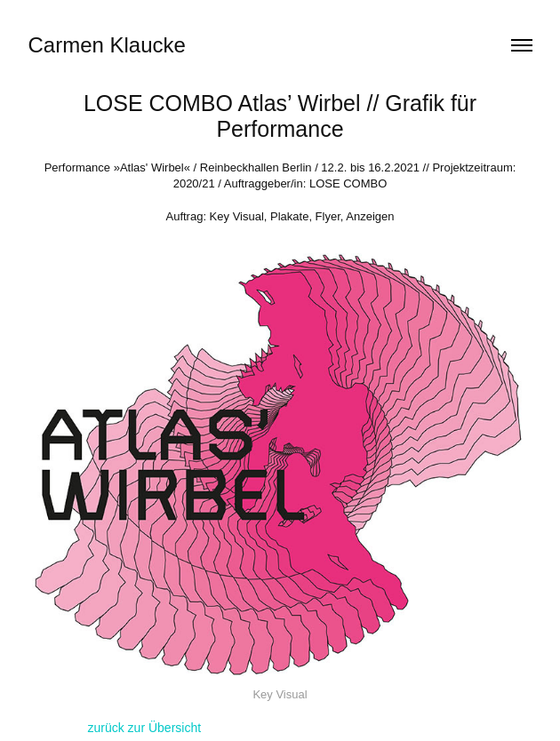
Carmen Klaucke (107, 45)
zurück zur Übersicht (145, 728)
